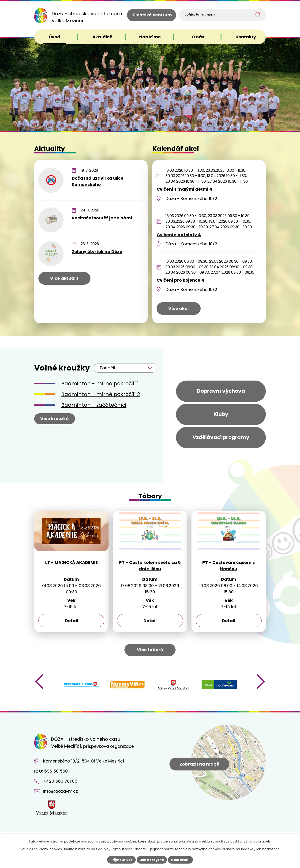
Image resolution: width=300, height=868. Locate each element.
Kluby (221, 416)
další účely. (262, 841)
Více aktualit (64, 278)
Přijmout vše (121, 860)
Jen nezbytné (152, 860)
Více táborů (150, 654)
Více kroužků (55, 419)
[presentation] (39, 686)
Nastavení (181, 860)
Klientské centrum (152, 15)
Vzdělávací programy (221, 440)
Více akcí (178, 308)
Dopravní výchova (221, 391)
